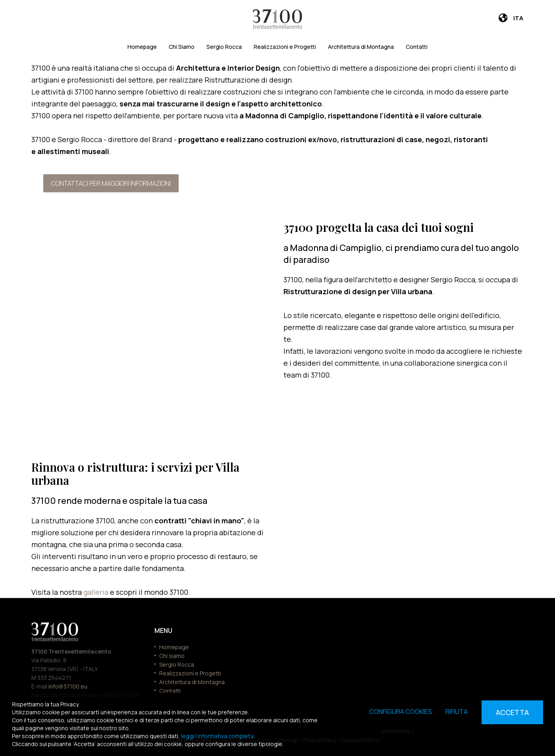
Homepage (142, 47)
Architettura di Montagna (361, 47)
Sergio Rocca (224, 47)
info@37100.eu (68, 686)
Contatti (417, 47)
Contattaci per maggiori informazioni (111, 183)
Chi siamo (172, 656)
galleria (97, 592)
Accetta (512, 712)
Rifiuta (457, 712)
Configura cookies (401, 712)
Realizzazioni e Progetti (285, 47)
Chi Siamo (182, 47)
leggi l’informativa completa (217, 736)
